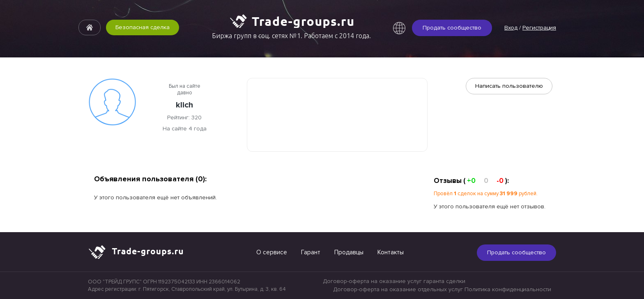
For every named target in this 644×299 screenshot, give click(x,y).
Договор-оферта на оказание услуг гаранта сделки (394, 281)
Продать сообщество (452, 28)
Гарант (311, 252)
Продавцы (349, 252)
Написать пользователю (509, 86)
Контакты (391, 252)
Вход (511, 28)
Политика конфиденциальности (508, 289)
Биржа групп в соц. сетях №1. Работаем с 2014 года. (291, 36)
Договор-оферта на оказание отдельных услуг (398, 289)
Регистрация (539, 28)
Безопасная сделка (143, 27)
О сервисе (272, 252)
